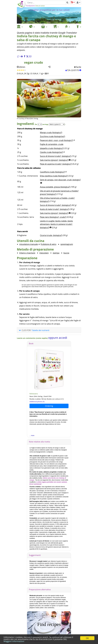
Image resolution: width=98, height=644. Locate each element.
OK (87, 638)
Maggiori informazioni (14, 641)
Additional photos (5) (37, 402)
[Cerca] (46, 3)
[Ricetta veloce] (21, 70)
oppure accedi (58, 338)
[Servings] (40, 124)
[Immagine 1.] (49, 107)
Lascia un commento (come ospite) (33, 338)
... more (32, 436)
